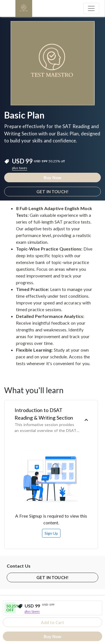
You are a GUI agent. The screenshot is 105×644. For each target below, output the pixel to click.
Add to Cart (53, 622)
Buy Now (53, 178)
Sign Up (51, 533)
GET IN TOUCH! (53, 192)
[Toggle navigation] (91, 8)
